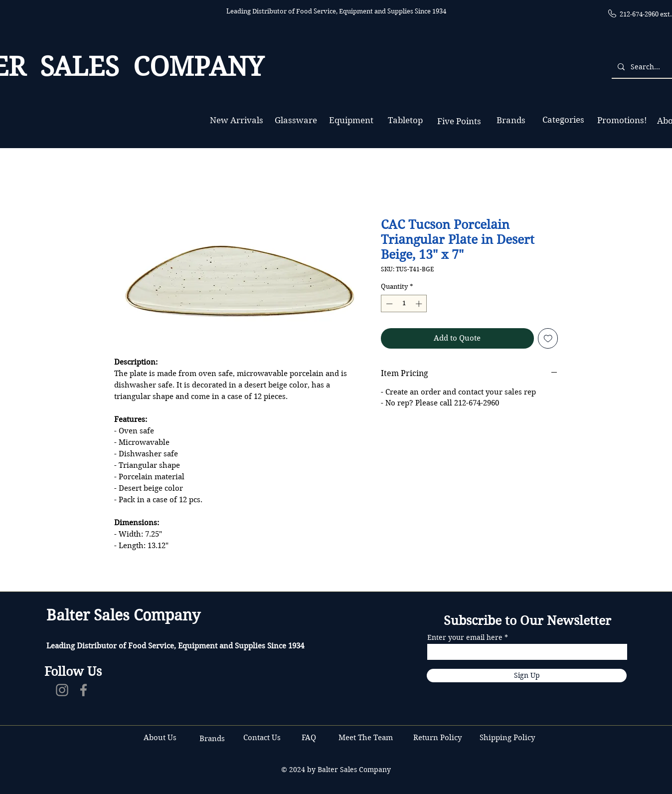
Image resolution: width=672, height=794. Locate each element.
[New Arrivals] (236, 120)
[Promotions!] (622, 120)
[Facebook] (84, 690)
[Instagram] (62, 690)
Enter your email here (465, 637)
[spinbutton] (404, 304)
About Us (160, 738)
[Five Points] (459, 121)
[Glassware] (296, 120)
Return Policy (438, 738)
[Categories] (563, 120)
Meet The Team (366, 738)
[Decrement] (388, 304)
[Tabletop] (405, 120)
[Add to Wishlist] (548, 338)
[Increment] (420, 304)
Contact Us (263, 738)
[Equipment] (351, 120)
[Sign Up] (527, 676)
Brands (212, 739)
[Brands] (511, 120)
